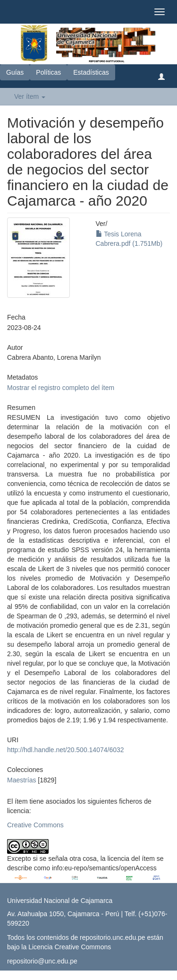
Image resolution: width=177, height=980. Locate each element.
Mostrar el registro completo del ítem (61, 388)
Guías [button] (15, 72)
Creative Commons (35, 825)
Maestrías (21, 780)
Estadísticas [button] (91, 72)
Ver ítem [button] (30, 96)
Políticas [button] (48, 72)
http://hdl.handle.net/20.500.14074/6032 (66, 750)
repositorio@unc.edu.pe (42, 961)
